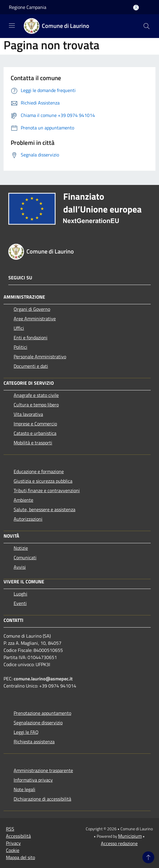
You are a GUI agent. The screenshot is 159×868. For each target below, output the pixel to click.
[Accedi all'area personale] (136, 8)
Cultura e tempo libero (36, 405)
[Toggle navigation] (12, 26)
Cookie (13, 850)
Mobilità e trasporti (33, 443)
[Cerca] (147, 26)
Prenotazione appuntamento (42, 713)
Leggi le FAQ (26, 732)
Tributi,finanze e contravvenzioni (47, 490)
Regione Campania (28, 7)
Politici (20, 347)
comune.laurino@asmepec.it (43, 679)
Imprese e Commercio (35, 424)
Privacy (13, 843)
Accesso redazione (119, 843)
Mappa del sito (20, 857)
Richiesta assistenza (34, 742)
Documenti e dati (31, 366)
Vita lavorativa (28, 414)
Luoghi (20, 594)
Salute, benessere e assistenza (44, 509)
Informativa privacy (33, 780)
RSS (10, 829)
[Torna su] (148, 857)
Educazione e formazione (39, 471)
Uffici (19, 328)
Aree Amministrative (35, 319)
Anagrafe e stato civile (36, 395)
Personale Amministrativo (40, 357)
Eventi (20, 603)
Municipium (130, 836)
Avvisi (20, 567)
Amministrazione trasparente (43, 770)
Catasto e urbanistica (35, 433)
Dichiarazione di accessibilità (42, 799)
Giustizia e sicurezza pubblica (43, 481)
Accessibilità (18, 836)
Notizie (21, 548)
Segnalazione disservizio (38, 723)
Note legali (24, 789)
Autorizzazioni (28, 519)
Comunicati (25, 557)
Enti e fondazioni (31, 338)
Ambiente (23, 500)
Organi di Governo (32, 309)
